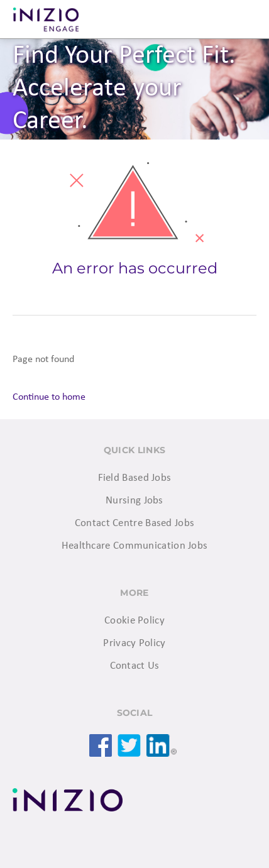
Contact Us (135, 666)
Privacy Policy (134, 643)
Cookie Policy (134, 621)
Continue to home (49, 397)
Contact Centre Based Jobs (135, 523)
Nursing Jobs (134, 501)
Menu (244, 19)
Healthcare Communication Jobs (135, 546)
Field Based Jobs (135, 478)
